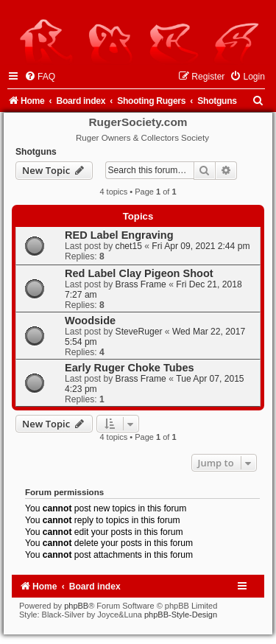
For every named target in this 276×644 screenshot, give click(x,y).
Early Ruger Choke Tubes (130, 368)
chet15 (129, 246)
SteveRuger (139, 332)
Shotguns (36, 152)
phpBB (76, 606)
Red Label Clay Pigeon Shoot (139, 273)
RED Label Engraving (119, 235)
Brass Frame (141, 284)
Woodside (90, 321)
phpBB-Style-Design (181, 615)
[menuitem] (40, 77)
